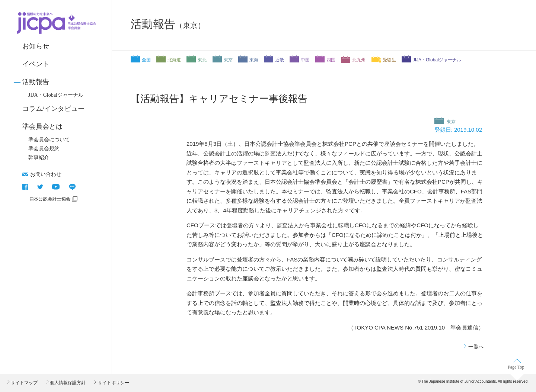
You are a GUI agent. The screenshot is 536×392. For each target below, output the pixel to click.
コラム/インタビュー (53, 109)
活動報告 (36, 82)
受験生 (389, 60)
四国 (331, 60)
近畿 (280, 60)
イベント (36, 64)
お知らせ (36, 46)
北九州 (359, 60)
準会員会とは (42, 126)
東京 (228, 60)
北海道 (174, 60)
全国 (146, 60)
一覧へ (476, 347)
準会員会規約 (44, 149)
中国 (305, 60)
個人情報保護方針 (67, 383)
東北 (202, 60)
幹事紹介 (39, 158)
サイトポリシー (113, 383)
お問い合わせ (46, 174)
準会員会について (49, 140)
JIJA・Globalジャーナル (56, 95)
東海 (254, 60)
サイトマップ (24, 383)
